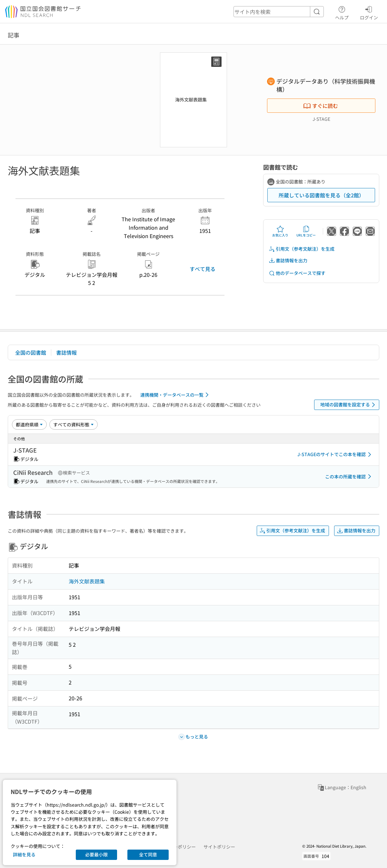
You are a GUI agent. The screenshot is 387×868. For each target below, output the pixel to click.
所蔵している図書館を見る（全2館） (321, 195)
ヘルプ (342, 12)
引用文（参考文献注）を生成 (302, 249)
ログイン (369, 12)
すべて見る (203, 269)
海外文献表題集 (87, 581)
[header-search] (279, 12)
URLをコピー (306, 231)
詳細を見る (24, 854)
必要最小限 (96, 854)
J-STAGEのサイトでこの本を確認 (335, 455)
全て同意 (148, 854)
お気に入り (280, 231)
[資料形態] (74, 424)
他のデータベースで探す (297, 273)
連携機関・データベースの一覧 (176, 395)
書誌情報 (66, 352)
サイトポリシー (219, 847)
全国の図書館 (31, 352)
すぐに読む (321, 106)
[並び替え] (29, 424)
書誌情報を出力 (288, 261)
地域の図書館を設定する (349, 405)
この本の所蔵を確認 (349, 476)
